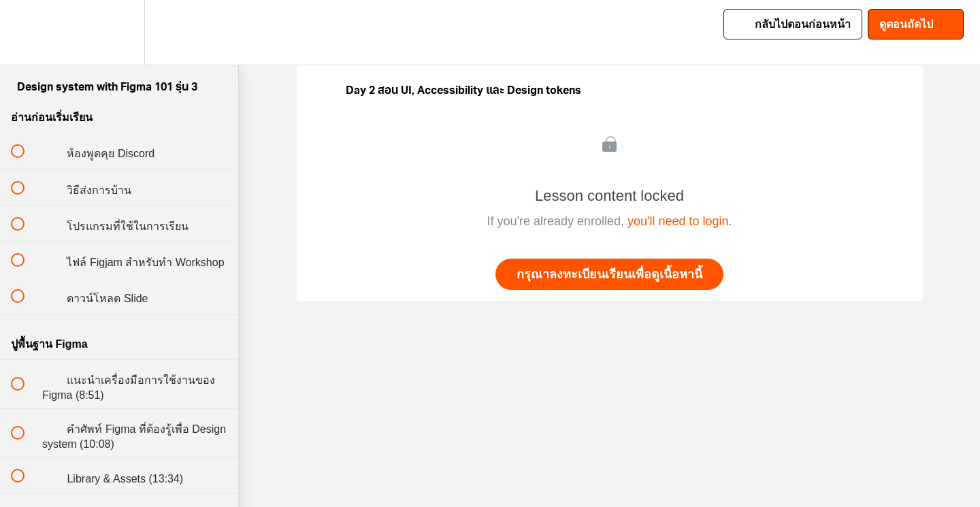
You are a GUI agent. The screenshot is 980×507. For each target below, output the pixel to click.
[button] (25, 32)
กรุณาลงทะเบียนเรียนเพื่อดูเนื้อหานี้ (609, 274)
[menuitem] (119, 32)
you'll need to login (678, 221)
